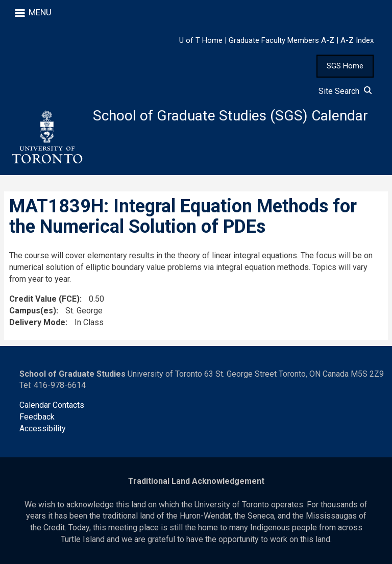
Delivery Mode (37, 322)
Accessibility (43, 428)
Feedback (37, 417)
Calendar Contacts (52, 405)
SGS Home (345, 66)
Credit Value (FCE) (44, 299)
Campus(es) (33, 311)
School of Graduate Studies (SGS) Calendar (230, 116)
